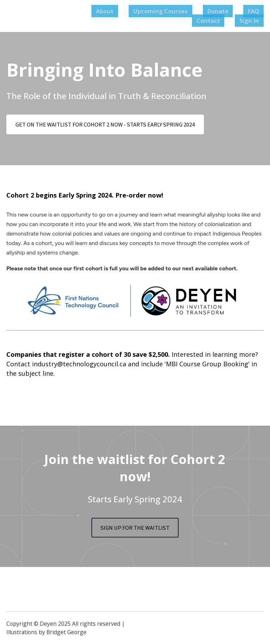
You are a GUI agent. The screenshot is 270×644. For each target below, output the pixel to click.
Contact (221, 20)
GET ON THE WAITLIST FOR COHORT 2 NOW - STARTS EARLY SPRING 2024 (115, 125)
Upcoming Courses (179, 11)
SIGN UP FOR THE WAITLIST (135, 530)
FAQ (258, 11)
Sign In (253, 20)
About (131, 11)
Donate (230, 11)
